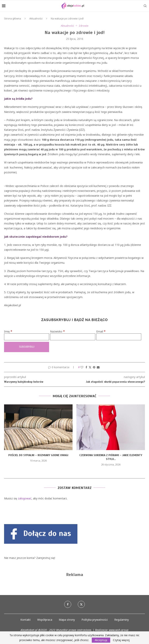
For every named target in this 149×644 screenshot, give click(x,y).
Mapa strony (67, 620)
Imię (8, 331)
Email (101, 331)
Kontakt (26, 620)
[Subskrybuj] (27, 347)
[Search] (145, 6)
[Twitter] (81, 604)
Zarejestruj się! (46, 558)
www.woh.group (119, 630)
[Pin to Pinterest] (94, 367)
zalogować (25, 498)
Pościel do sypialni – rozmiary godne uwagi (38, 455)
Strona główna (13, 18)
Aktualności (36, 18)
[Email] (119, 337)
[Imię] (27, 337)
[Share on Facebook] (86, 367)
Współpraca (45, 620)
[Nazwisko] (73, 337)
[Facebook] (68, 604)
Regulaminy (122, 620)
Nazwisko (57, 331)
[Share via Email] (98, 367)
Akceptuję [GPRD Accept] (101, 640)
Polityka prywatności (95, 620)
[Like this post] (82, 367)
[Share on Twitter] (90, 367)
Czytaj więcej (121, 640)
